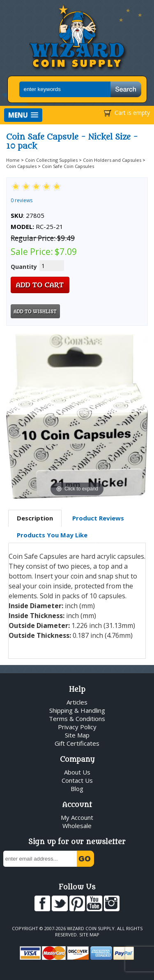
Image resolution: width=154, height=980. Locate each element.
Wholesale (77, 826)
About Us (77, 772)
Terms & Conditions (77, 719)
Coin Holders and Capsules (112, 160)
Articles (77, 702)
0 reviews (22, 200)
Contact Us (77, 780)
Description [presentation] (35, 518)
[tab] (35, 518)
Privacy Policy (77, 727)
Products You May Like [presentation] (52, 535)
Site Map (77, 735)
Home (13, 160)
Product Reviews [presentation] (98, 518)
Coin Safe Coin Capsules (68, 166)
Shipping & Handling (77, 710)
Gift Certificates (77, 743)
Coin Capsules (21, 166)
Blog (77, 789)
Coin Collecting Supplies (51, 160)
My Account (77, 817)
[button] (23, 115)
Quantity (24, 267)
